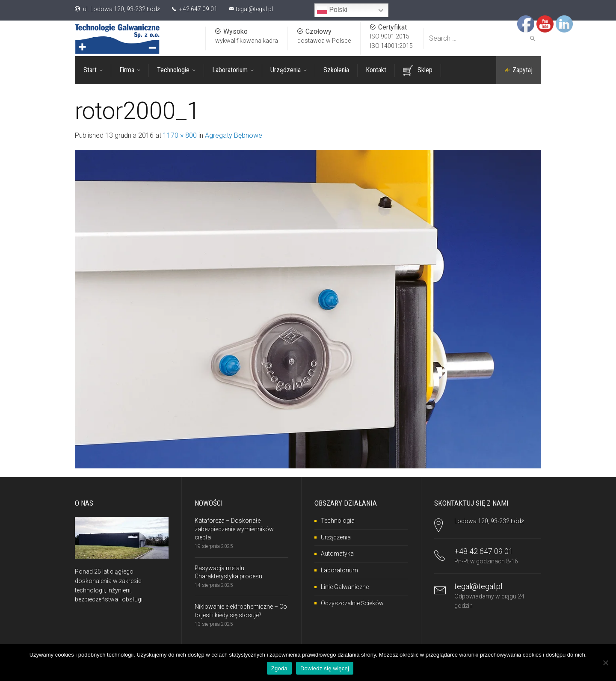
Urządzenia (336, 537)
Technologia (338, 521)
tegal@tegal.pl (254, 9)
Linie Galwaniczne (345, 587)
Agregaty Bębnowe (234, 135)
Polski (332, 10)
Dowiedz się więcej (325, 668)
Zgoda (279, 668)
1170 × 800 (180, 135)
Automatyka (337, 554)
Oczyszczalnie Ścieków (352, 603)
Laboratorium (339, 570)
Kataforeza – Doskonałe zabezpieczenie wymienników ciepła (234, 529)
